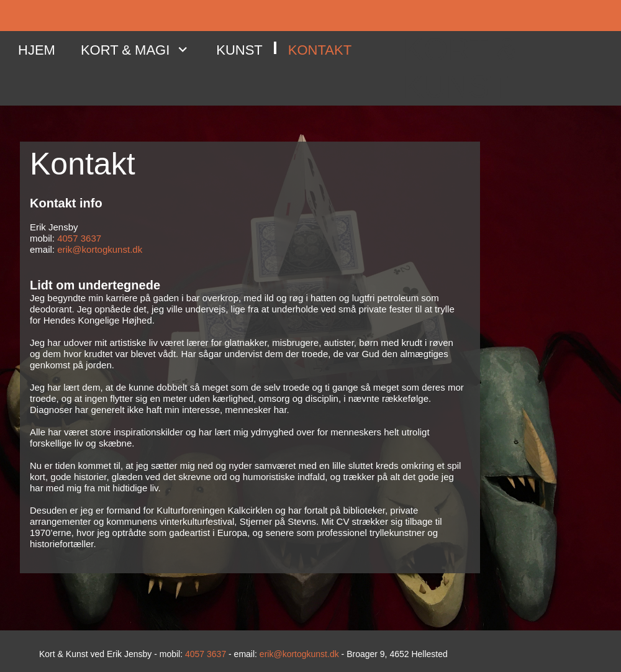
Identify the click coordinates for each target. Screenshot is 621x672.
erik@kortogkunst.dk (100, 249)
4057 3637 (79, 238)
